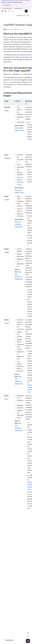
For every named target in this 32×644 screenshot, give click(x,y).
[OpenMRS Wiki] (9, 11)
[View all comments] (28, 633)
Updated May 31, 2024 (23, 15)
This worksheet (24, 57)
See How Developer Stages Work (19, 224)
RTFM (19, 165)
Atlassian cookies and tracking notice (12, 2)
